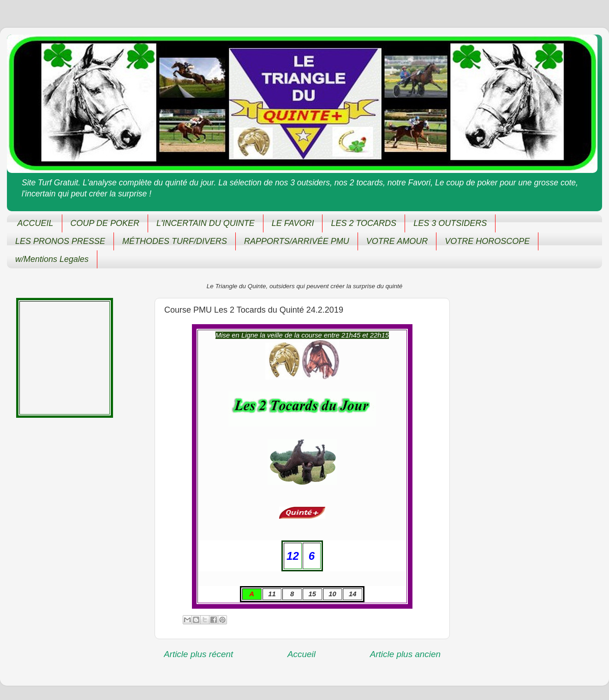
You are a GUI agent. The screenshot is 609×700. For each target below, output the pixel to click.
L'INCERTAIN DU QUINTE (206, 223)
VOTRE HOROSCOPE (487, 241)
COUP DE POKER (105, 223)
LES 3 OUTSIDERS (450, 223)
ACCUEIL (36, 223)
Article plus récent (198, 654)
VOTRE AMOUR (397, 241)
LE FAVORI (293, 223)
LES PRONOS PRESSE (60, 241)
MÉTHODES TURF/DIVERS (175, 241)
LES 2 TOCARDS (364, 223)
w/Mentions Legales (52, 259)
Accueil (302, 654)
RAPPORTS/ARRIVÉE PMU (297, 241)
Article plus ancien (405, 654)
